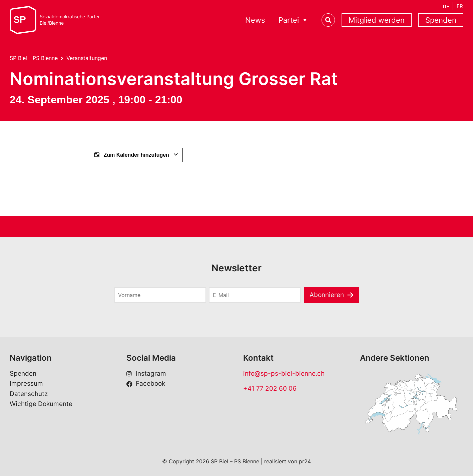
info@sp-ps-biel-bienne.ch (284, 373)
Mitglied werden (377, 20)
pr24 (305, 461)
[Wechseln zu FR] (460, 6)
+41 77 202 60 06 (270, 388)
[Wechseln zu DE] (446, 6)
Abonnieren (327, 295)
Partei (293, 20)
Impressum (26, 383)
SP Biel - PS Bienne (34, 58)
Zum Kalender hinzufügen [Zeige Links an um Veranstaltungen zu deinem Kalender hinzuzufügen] (136, 155)
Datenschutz (29, 394)
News (255, 20)
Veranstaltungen (87, 58)
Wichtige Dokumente (41, 404)
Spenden (441, 20)
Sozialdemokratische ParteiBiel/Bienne (69, 20)
